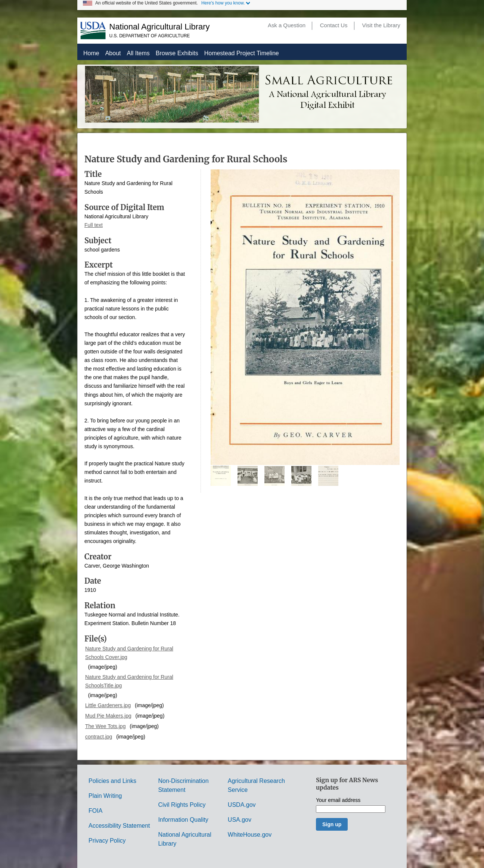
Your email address (338, 800)
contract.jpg (99, 737)
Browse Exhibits (177, 53)
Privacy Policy (107, 841)
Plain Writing (105, 796)
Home (91, 53)
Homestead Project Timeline (242, 53)
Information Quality (183, 820)
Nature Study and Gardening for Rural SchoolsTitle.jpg (129, 681)
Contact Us (334, 25)
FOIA (95, 811)
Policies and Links (112, 781)
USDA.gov (242, 805)
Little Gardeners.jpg (108, 705)
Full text (94, 225)
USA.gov (240, 820)
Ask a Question (287, 25)
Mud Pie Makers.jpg (108, 716)
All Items (138, 53)
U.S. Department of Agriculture (150, 36)
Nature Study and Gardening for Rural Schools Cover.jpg (129, 653)
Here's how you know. (223, 3)
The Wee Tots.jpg (105, 726)
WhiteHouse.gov (250, 835)
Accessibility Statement (119, 826)
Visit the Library (381, 25)
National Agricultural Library (160, 27)
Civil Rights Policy (182, 805)
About (113, 53)
